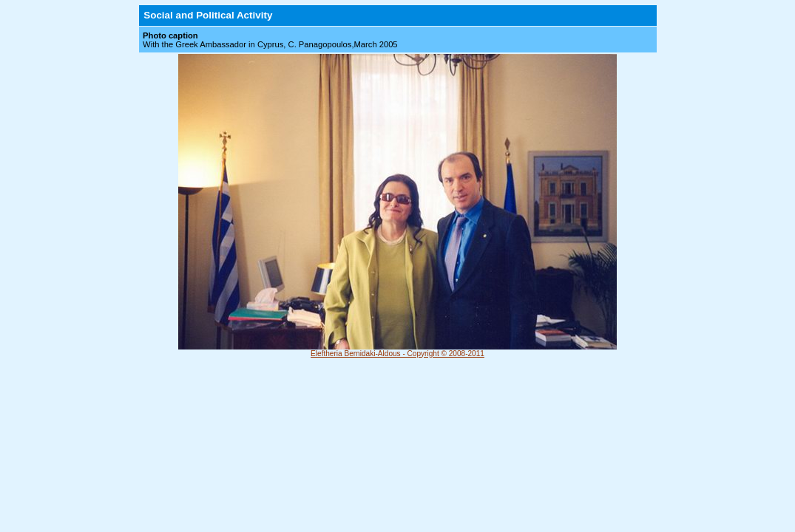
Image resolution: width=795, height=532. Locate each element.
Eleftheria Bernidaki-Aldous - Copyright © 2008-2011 (397, 354)
